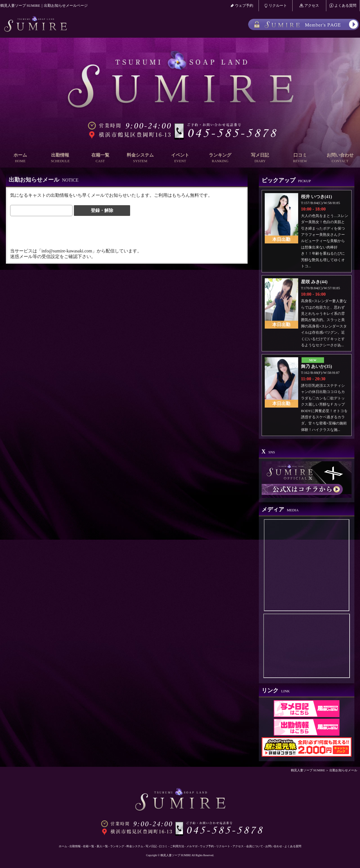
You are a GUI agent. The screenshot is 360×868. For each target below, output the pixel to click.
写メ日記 (260, 158)
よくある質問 (343, 5)
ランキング (220, 158)
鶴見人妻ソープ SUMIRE (308, 770)
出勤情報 (60, 158)
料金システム (140, 158)
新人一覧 (102, 846)
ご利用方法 (177, 846)
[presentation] (53, 232)
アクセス (309, 5)
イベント (180, 158)
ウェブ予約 (242, 5)
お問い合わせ (340, 158)
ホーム (20, 158)
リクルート (276, 5)
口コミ (300, 158)
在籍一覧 (100, 158)
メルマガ (192, 846)
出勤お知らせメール (343, 770)
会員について (255, 846)
